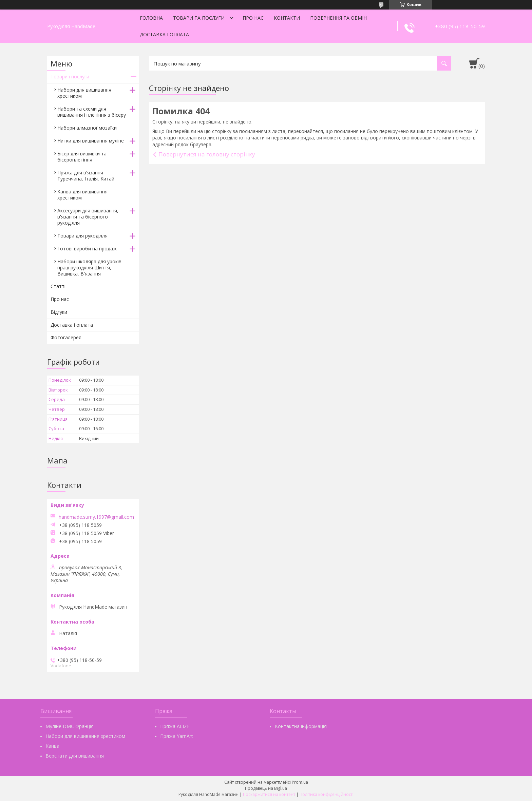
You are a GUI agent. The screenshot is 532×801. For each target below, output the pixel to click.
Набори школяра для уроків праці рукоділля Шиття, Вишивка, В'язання (89, 268)
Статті (58, 286)
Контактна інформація (301, 726)
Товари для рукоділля (82, 236)
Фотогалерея (66, 337)
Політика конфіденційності (327, 794)
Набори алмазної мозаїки (87, 128)
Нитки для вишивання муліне (91, 141)
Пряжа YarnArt (177, 736)
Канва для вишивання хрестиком (82, 195)
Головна (151, 18)
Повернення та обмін (338, 18)
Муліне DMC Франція (70, 726)
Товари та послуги (199, 18)
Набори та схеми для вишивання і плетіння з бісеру (92, 112)
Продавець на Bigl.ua (266, 788)
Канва (52, 746)
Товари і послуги (70, 77)
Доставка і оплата (164, 34)
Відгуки (59, 312)
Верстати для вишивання (75, 756)
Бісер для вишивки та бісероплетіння (82, 157)
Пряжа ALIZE (175, 726)
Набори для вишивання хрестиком (84, 93)
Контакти (287, 18)
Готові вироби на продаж (87, 249)
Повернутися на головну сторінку (207, 154)
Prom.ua (300, 782)
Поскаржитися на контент (269, 794)
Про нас (253, 18)
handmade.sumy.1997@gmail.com (96, 517)
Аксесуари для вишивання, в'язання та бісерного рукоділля (88, 217)
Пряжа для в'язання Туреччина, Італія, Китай (86, 176)
